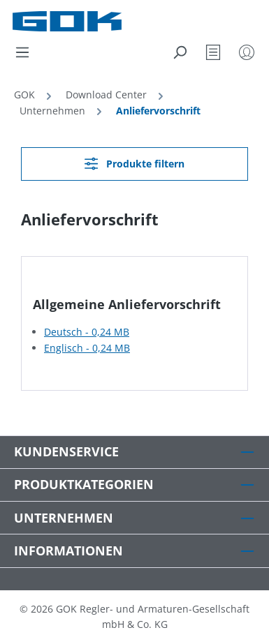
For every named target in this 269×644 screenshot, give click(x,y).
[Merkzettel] (213, 52)
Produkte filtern (134, 164)
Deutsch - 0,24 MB (87, 332)
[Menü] (22, 52)
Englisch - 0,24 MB (87, 348)
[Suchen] (180, 52)
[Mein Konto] (247, 52)
